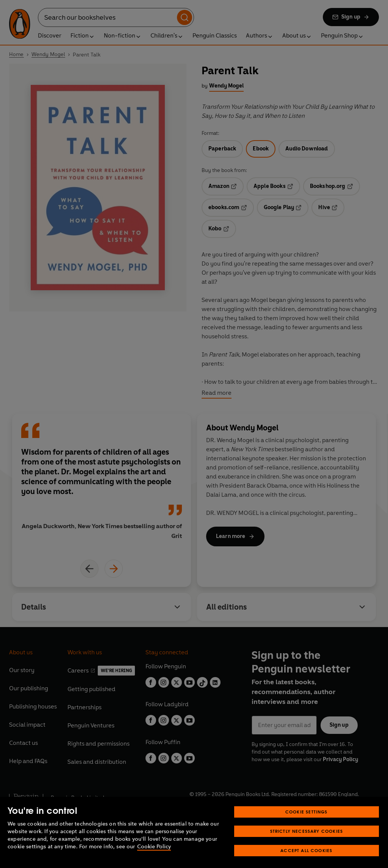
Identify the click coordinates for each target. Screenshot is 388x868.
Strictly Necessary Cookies (307, 843)
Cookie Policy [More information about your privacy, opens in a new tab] (154, 859)
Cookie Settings (307, 824)
